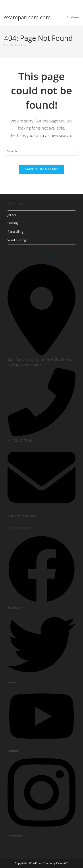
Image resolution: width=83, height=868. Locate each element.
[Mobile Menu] (73, 17)
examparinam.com (27, 17)
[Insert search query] (42, 151)
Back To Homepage (41, 169)
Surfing (13, 223)
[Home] (5, 45)
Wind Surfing (17, 240)
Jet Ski (12, 215)
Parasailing (15, 231)
